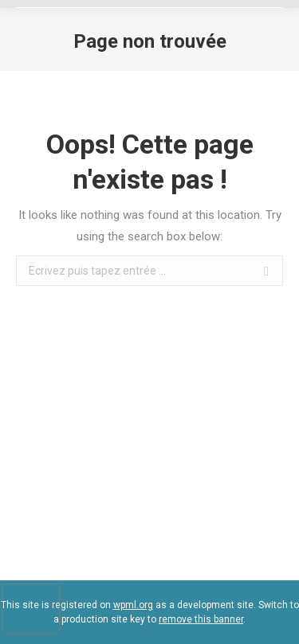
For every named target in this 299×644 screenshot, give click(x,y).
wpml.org (133, 605)
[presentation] (31, 609)
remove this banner (201, 619)
